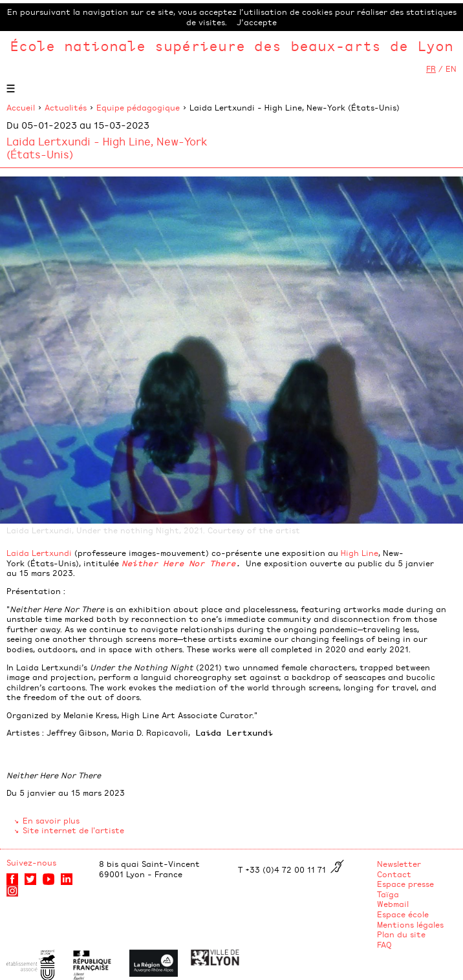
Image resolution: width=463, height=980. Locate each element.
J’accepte (257, 22)
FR (431, 69)
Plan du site (401, 934)
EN (451, 69)
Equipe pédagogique (138, 107)
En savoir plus (51, 820)
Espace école (403, 914)
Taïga (388, 894)
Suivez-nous (31, 862)
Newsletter (399, 864)
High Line (360, 553)
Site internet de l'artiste (73, 830)
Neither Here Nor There (178, 563)
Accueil (21, 107)
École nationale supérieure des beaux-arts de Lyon (231, 46)
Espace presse (405, 884)
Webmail (393, 904)
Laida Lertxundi (39, 553)
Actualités (66, 107)
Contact (394, 874)
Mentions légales (410, 924)
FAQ (384, 944)
